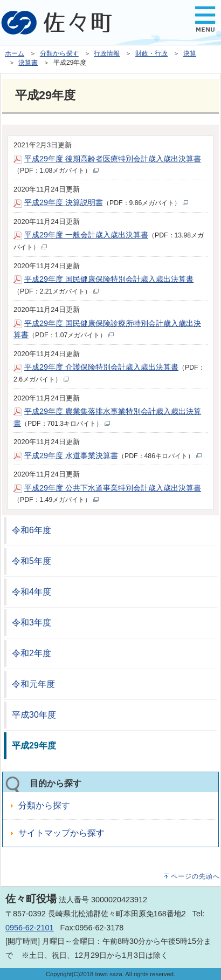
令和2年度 (32, 653)
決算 (190, 53)
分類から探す (59, 53)
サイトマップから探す (61, 833)
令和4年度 (32, 592)
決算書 (28, 63)
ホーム (15, 53)
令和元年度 (33, 684)
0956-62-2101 (30, 928)
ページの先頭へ (195, 876)
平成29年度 (34, 746)
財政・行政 (151, 53)
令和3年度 (32, 622)
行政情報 (107, 53)
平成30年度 (34, 715)
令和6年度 (32, 530)
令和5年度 (32, 561)
